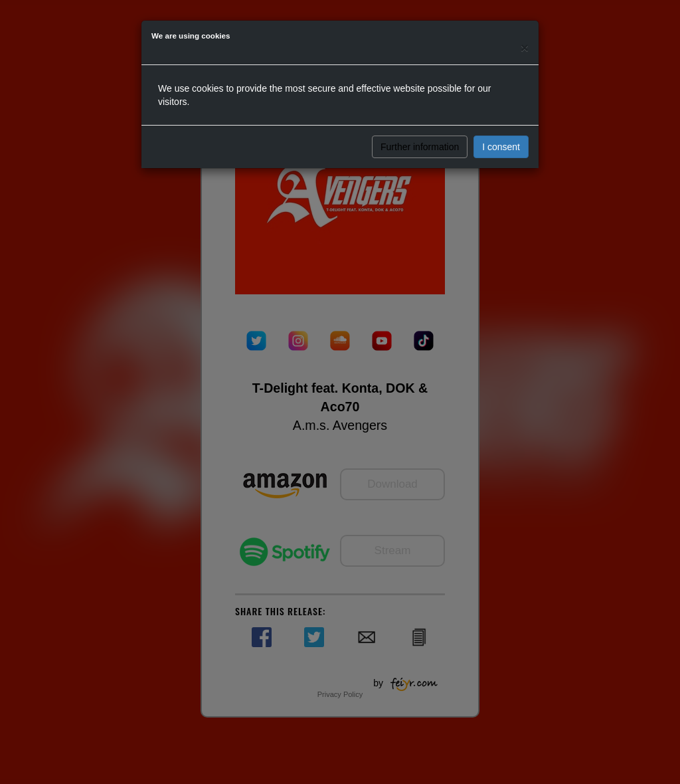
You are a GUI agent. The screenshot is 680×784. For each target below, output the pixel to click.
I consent (501, 147)
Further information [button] (420, 147)
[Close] (525, 48)
